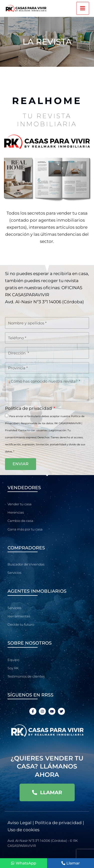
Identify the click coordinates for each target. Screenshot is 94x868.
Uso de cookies (23, 830)
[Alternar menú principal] (83, 8)
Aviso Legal (20, 823)
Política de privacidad (29, 408)
